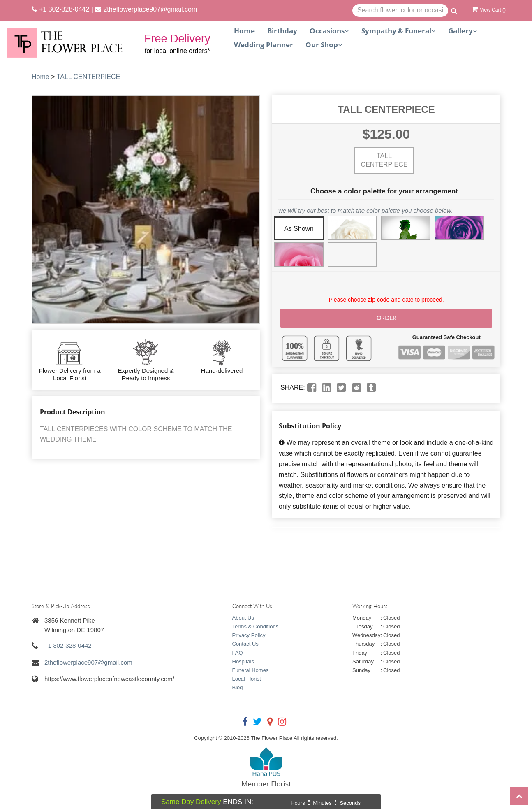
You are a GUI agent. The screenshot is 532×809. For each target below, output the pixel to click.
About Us (243, 618)
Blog (238, 687)
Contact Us (245, 644)
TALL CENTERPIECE (89, 77)
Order (386, 318)
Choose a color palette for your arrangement (384, 191)
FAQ (238, 653)
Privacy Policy (249, 635)
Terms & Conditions (256, 627)
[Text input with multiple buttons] (400, 11)
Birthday (282, 31)
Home (244, 31)
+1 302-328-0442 (64, 9)
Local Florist (247, 679)
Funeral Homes (251, 670)
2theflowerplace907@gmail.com (150, 9)
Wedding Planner (264, 45)
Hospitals (243, 661)
